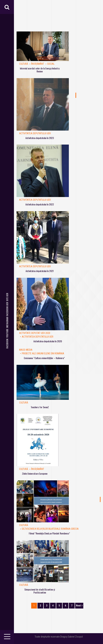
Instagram (7, 322)
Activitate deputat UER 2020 (35, 333)
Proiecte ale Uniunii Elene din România (43, 353)
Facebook (7, 344)
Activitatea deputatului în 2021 (40, 271)
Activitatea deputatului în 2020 (48, 341)
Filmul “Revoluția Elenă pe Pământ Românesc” (49, 533)
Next (78, 606)
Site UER (7, 297)
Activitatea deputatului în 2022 (40, 204)
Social (51, 64)
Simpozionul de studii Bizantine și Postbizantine (40, 591)
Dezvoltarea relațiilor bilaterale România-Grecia (50, 529)
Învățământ (38, 64)
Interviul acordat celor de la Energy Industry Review (40, 70)
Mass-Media (26, 350)
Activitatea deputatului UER (35, 133)
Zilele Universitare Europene (35, 473)
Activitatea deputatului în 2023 (40, 138)
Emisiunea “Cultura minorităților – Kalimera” (44, 358)
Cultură (24, 64)
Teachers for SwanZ (40, 407)
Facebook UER (7, 309)
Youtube (7, 333)
